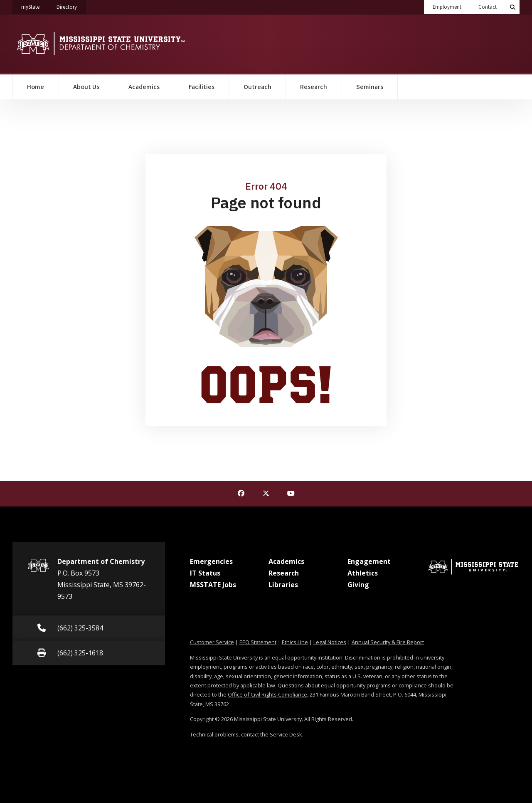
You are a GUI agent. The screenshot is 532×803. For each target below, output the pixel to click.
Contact (488, 7)
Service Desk (286, 734)
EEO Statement (258, 642)
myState (35, 5)
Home (36, 87)
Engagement (369, 561)
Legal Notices (330, 642)
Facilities (202, 87)
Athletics (363, 573)
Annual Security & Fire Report (388, 642)
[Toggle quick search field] (512, 7)
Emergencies (211, 561)
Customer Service (212, 642)
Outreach (257, 87)
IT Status (205, 573)
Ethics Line (295, 642)
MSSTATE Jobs (213, 585)
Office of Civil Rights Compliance (267, 694)
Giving (358, 585)
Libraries (283, 585)
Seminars (370, 87)
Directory (71, 5)
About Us (86, 87)
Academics (144, 87)
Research (314, 87)
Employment (447, 7)
